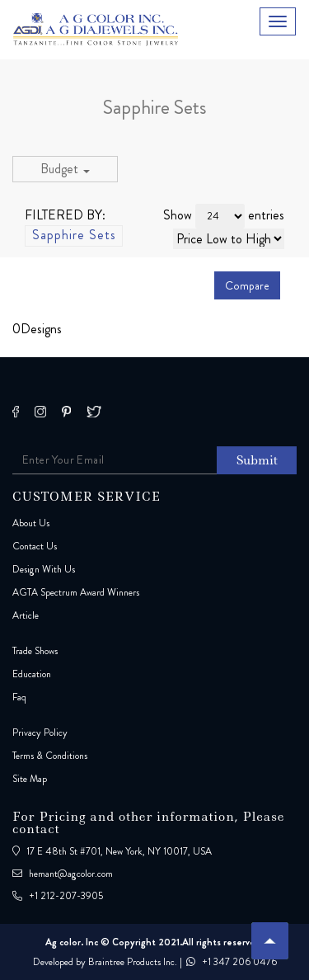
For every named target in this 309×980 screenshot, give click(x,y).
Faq (19, 697)
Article (26, 615)
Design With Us (44, 569)
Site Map (30, 779)
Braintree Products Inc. (133, 962)
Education (32, 674)
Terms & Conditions (50, 756)
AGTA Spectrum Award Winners (76, 592)
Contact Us (35, 546)
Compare (247, 285)
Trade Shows (35, 651)
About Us (31, 523)
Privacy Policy (40, 733)
